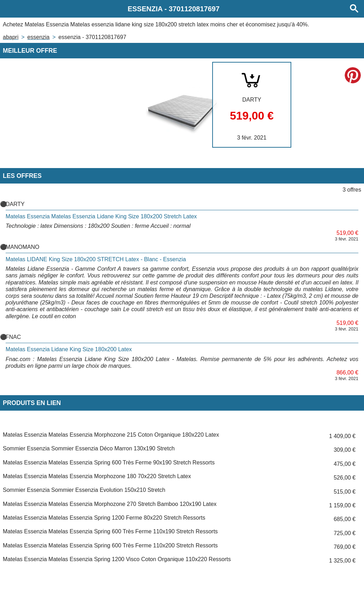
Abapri (11, 37)
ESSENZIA (38, 37)
